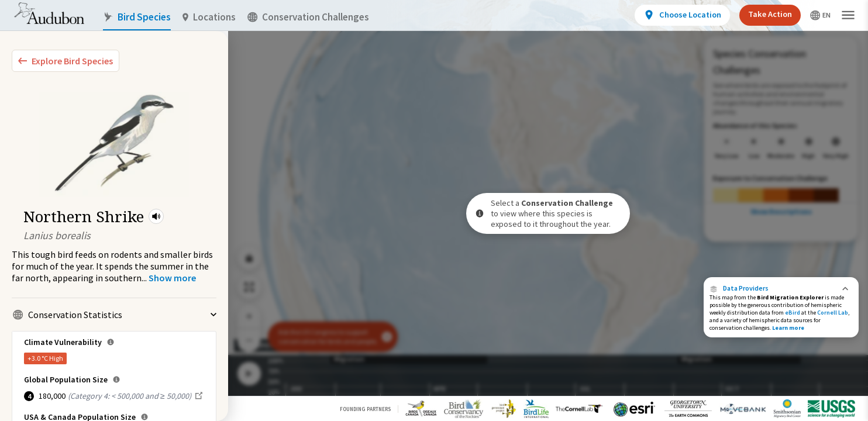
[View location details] (682, 15)
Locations (209, 17)
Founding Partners (365, 409)
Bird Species (137, 17)
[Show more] (172, 278)
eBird (793, 313)
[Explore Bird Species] (66, 61)
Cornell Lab (833, 313)
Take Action (770, 14)
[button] (156, 216)
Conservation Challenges (308, 17)
